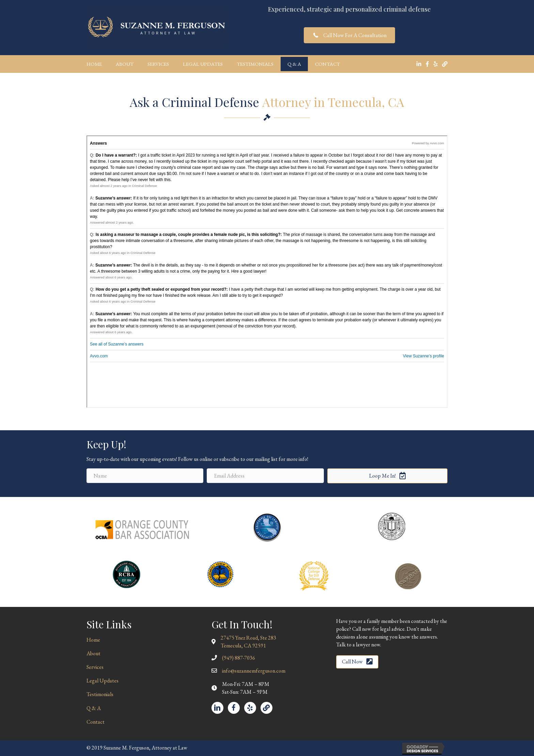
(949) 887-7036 (239, 658)
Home (94, 64)
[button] (349, 35)
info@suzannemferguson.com (254, 671)
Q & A (294, 64)
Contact (327, 64)
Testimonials (255, 64)
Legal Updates (203, 64)
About (125, 64)
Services (158, 64)
